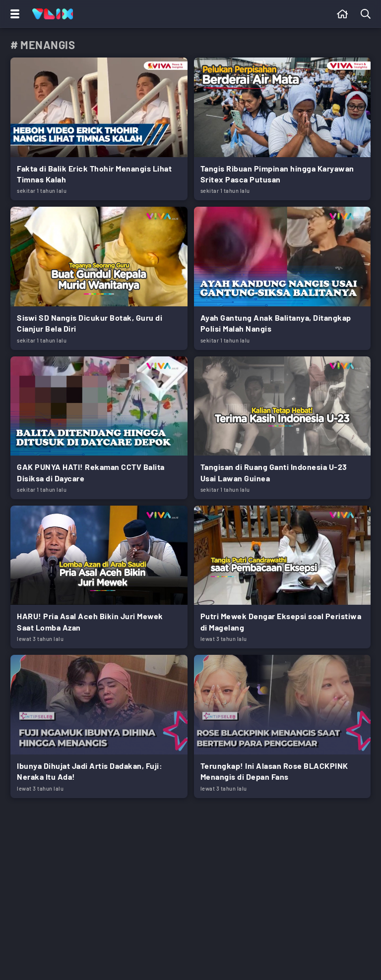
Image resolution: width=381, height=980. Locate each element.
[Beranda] (343, 14)
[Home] (53, 14)
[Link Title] (99, 129)
